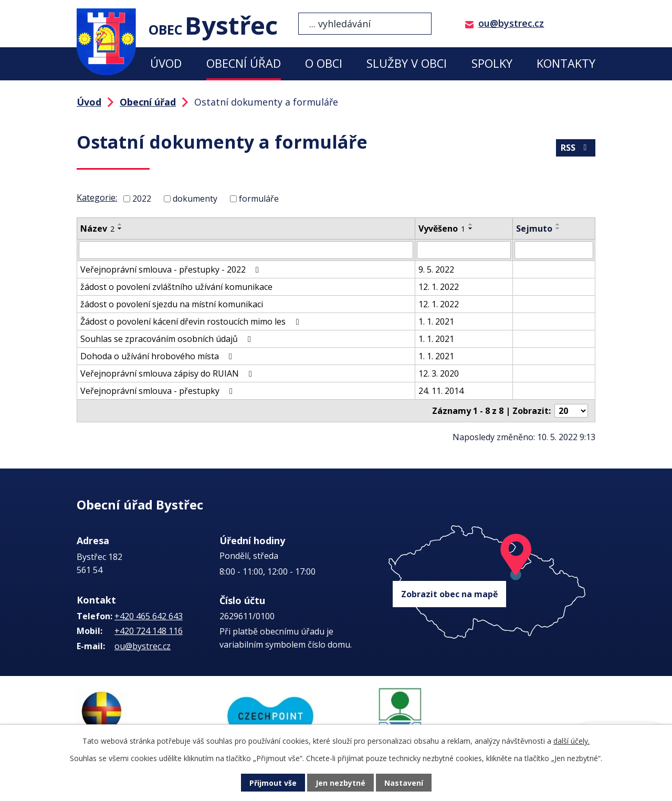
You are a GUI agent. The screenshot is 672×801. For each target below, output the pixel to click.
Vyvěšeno (442, 228)
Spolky (492, 63)
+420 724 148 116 (149, 631)
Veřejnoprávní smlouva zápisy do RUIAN (168, 373)
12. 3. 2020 (439, 373)
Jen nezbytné (340, 783)
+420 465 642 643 (149, 616)
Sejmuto (534, 228)
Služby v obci (407, 63)
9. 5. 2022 (436, 269)
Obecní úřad (244, 63)
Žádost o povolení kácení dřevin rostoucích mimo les (191, 321)
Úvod (166, 63)
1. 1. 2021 (436, 321)
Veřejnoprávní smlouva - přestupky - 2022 (171, 269)
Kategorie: (97, 197)
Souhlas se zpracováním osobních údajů (167, 339)
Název (97, 228)
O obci (324, 63)
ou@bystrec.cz (511, 23)
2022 (142, 199)
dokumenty (195, 199)
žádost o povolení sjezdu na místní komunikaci (172, 304)
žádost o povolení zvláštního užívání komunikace (176, 287)
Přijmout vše (273, 783)
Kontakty (566, 63)
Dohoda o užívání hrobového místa (158, 356)
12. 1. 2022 (439, 287)
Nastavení (404, 783)
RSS (575, 148)
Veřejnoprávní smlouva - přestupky (158, 391)
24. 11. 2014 (441, 391)
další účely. (571, 741)
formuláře (259, 199)
